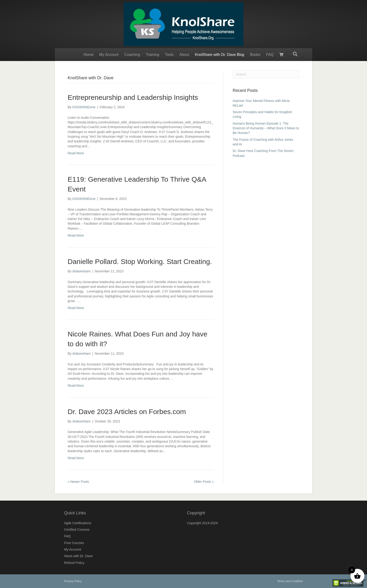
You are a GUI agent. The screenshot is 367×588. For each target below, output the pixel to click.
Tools (169, 55)
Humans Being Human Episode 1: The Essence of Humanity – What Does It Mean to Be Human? (266, 128)
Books (255, 55)
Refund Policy (74, 563)
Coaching (132, 55)
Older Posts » (204, 482)
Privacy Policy (73, 581)
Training (152, 55)
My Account (109, 55)
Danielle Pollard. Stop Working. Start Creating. (140, 262)
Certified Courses (77, 530)
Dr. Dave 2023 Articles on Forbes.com (127, 412)
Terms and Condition (290, 581)
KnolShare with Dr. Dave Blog (220, 55)
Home (89, 55)
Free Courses (74, 543)
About (184, 55)
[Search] (295, 54)
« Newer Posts (78, 482)
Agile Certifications (78, 523)
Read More (76, 153)
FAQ (270, 55)
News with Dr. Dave (78, 556)
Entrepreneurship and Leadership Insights (133, 97)
